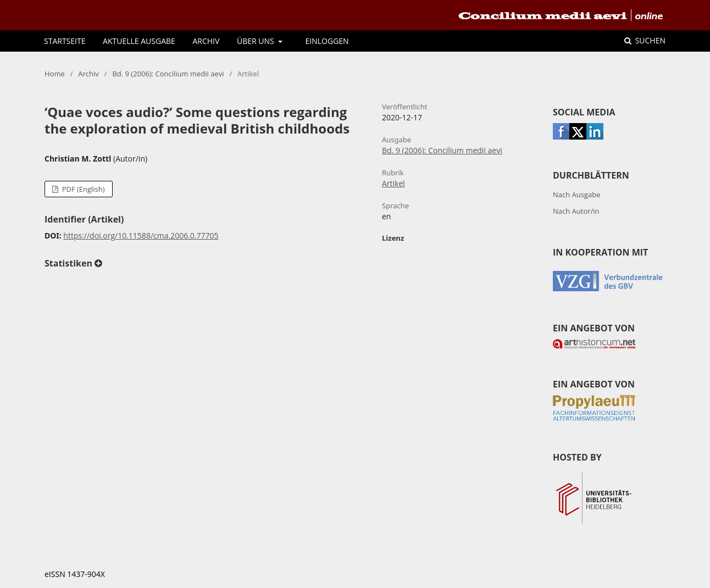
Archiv (206, 41)
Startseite (65, 41)
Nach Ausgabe (577, 195)
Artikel (393, 183)
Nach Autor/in (576, 211)
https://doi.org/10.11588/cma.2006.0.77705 (141, 235)
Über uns (256, 41)
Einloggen (327, 41)
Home (55, 74)
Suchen (649, 40)
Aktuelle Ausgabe (139, 41)
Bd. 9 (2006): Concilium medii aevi (168, 74)
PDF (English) (82, 189)
